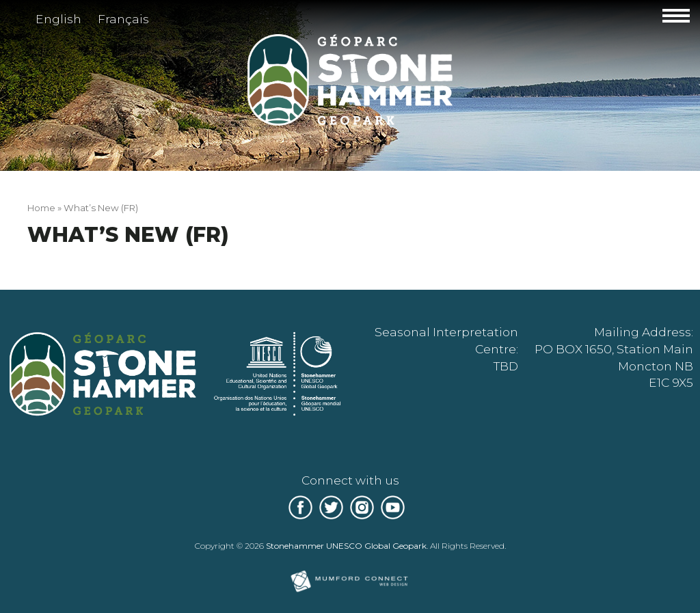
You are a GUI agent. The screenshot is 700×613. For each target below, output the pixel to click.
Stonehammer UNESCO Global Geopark (346, 546)
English (58, 19)
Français (123, 19)
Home (41, 208)
